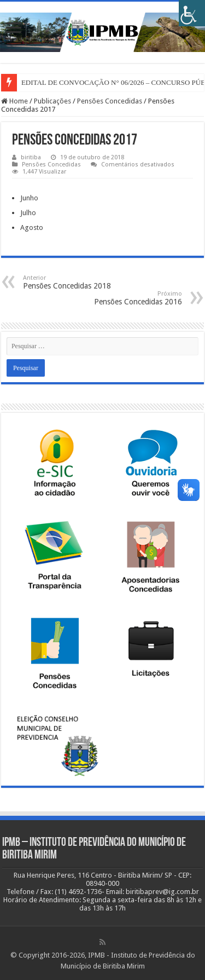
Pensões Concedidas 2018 (79, 282)
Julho (28, 213)
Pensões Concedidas (110, 101)
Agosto (32, 227)
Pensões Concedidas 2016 (126, 298)
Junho (29, 198)
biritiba (31, 157)
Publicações (52, 101)
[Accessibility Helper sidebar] (192, 13)
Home (14, 101)
